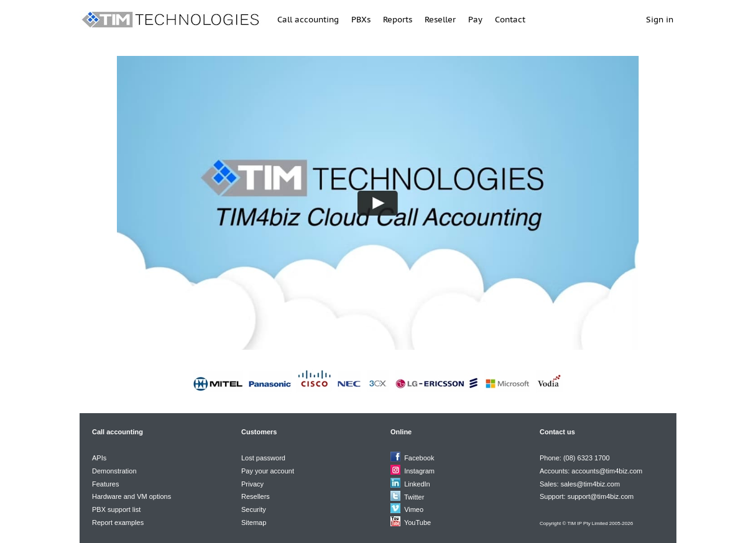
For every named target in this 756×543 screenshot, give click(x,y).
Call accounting (308, 20)
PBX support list (116, 509)
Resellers (256, 496)
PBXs (361, 20)
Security (254, 509)
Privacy (252, 484)
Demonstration (114, 471)
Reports (398, 20)
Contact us (557, 432)
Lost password (263, 458)
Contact (510, 20)
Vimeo (414, 509)
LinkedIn (417, 484)
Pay (475, 20)
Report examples (118, 522)
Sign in (660, 20)
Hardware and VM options (131, 496)
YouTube (417, 522)
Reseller (440, 20)
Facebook (419, 458)
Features (105, 484)
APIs (99, 458)
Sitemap (254, 522)
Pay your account (268, 471)
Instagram (419, 471)
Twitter (414, 497)
